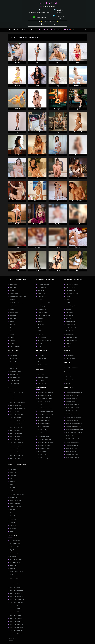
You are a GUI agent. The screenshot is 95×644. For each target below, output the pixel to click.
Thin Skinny (41, 356)
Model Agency (14, 565)
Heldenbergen (42, 306)
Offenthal (69, 343)
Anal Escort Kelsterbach (45, 439)
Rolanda (58, 155)
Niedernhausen (70, 325)
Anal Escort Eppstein (16, 446)
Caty (58, 132)
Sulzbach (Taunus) (15, 506)
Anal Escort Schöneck (16, 593)
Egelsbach (13, 334)
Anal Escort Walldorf (16, 618)
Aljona (58, 247)
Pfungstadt (13, 469)
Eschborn (13, 343)
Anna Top (58, 178)
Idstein (40, 322)
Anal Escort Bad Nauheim (17, 408)
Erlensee (12, 340)
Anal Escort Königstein (45, 445)
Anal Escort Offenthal (72, 445)
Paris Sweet (58, 201)
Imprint (68, 383)
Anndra (17, 63)
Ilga (17, 132)
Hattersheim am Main (44, 303)
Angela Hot (37, 155)
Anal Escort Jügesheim (45, 430)
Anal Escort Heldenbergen (46, 411)
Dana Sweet (78, 132)
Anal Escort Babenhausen (17, 402)
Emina (58, 270)
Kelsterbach (41, 334)
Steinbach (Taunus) (15, 500)
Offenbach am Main (72, 340)
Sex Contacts (14, 575)
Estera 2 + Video (78, 201)
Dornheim (13, 325)
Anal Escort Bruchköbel (17, 424)
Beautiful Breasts (43, 377)
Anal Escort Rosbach (16, 584)
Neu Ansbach (70, 312)
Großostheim (42, 297)
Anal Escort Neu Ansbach (73, 414)
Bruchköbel (13, 315)
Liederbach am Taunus (73, 294)
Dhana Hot (37, 132)
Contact (68, 377)
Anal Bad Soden (14, 411)
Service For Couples (16, 371)
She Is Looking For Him (17, 572)
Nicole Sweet (17, 201)
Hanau (40, 300)
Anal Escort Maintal (72, 398)
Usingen (12, 510)
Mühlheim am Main (72, 306)
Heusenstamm (42, 309)
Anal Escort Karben (44, 433)
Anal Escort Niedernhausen (74, 426)
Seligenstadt (13, 497)
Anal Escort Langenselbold (74, 392)
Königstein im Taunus (44, 340)
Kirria (58, 63)
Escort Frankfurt (47, 3)
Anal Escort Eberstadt (16, 439)
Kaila (37, 270)
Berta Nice (78, 86)
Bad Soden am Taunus (16, 303)
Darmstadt (13, 318)
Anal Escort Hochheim (44, 417)
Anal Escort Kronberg (44, 455)
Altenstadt (13, 287)
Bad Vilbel (13, 306)
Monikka (17, 86)
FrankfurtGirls (58, 16)
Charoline (37, 201)
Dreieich (12, 328)
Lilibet (37, 86)
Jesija (58, 86)
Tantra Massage (14, 381)
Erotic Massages (15, 384)
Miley (37, 178)
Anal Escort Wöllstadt (16, 634)
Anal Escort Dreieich (16, 436)
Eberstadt (13, 331)
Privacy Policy (70, 380)
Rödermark (13, 475)
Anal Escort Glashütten (45, 396)
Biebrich (12, 309)
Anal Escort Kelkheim (44, 436)
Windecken (13, 525)
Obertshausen (70, 334)
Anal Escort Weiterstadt (17, 621)
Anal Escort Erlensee (16, 449)
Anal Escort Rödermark (73, 458)
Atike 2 (78, 224)
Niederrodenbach (71, 328)
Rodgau (12, 478)
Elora (78, 270)
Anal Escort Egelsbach (16, 443)
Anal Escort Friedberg (16, 458)
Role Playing (13, 368)
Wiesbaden (13, 522)
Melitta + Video (37, 224)
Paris (17, 247)
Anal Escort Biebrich (16, 418)
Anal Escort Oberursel (72, 439)
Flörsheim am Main (15, 346)
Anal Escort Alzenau (16, 396)
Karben (40, 328)
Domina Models (14, 362)
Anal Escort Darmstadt (16, 427)
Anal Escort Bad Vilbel (16, 414)
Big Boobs (41, 380)
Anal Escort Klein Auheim (45, 442)
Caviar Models (14, 365)
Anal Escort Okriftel (72, 448)
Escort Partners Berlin (72, 368)
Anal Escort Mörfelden (72, 405)
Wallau (12, 513)
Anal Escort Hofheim (44, 421)
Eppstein (12, 337)
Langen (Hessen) (71, 287)
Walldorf (12, 516)
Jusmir (78, 63)
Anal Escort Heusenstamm (46, 414)
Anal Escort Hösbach (44, 424)
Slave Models (14, 374)
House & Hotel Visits (16, 559)
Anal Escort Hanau (43, 405)
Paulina (78, 155)
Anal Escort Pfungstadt (73, 451)
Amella (17, 224)
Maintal (68, 297)
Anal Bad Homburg (15, 405)
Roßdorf (12, 485)
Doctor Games (14, 359)
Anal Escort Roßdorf (16, 587)
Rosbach (12, 482)
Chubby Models (43, 365)
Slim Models (42, 362)
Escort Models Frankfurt (17, 30)
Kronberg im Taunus (72, 284)
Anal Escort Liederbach (73, 395)
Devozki (12, 640)
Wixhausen (13, 528)
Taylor (78, 109)
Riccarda (17, 178)
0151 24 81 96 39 (49, 7)
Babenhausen (14, 294)
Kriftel (40, 346)
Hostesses (13, 556)
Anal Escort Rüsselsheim (17, 590)
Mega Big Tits (42, 383)
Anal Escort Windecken (17, 628)
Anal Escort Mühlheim (72, 408)
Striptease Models (15, 377)
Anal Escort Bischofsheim (17, 421)
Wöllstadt (13, 531)
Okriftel (68, 346)
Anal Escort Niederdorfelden (74, 423)
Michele (37, 247)
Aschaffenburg (14, 284)
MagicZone (58, 10)
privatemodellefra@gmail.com (39, 12)
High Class (13, 550)
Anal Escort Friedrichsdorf (46, 392)
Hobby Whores (14, 553)
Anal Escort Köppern (44, 449)
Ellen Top (58, 224)
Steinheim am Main (15, 503)
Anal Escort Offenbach (73, 442)
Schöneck (13, 491)
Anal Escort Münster (72, 411)
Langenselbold (70, 290)
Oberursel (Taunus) (72, 337)
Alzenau (12, 290)
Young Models (70, 356)
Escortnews (13, 638)
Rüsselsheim (14, 488)
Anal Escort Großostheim (45, 402)
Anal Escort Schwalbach (17, 596)
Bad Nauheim (14, 300)
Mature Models (70, 359)
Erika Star (37, 109)
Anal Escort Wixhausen (17, 631)
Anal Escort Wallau (15, 615)
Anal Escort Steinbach (16, 603)
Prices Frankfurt (32, 30)
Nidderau (69, 318)
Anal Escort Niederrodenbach (75, 430)
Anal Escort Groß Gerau (45, 399)
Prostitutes (13, 569)
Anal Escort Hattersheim (45, 408)
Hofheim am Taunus (44, 315)
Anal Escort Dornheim (16, 433)
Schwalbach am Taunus (17, 494)
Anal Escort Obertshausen (74, 436)
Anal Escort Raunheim (72, 454)
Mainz (68, 300)
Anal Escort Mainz (71, 401)
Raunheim (13, 472)
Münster (68, 309)
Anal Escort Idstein (43, 427)
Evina (17, 270)
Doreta (17, 155)
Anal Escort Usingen (16, 612)
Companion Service (16, 544)
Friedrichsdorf (42, 287)
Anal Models (13, 356)
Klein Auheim (42, 337)
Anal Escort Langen (44, 458)
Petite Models (42, 359)
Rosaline (37, 63)
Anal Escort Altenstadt (16, 393)
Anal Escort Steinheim (16, 606)
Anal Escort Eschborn (16, 452)
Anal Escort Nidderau (72, 420)
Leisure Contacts (15, 562)
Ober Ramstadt (70, 331)
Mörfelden (69, 303)
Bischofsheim (14, 312)
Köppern (40, 343)
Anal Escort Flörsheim (16, 455)
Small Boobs (42, 374)
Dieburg (12, 322)
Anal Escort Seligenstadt (17, 599)
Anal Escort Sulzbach (16, 609)
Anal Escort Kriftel (43, 452)
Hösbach (41, 318)
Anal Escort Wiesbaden (17, 624)
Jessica (78, 178)
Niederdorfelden (71, 322)
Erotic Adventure (15, 547)
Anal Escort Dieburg (16, 430)
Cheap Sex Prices (15, 541)
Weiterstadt (13, 519)
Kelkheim (41, 331)
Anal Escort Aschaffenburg (18, 399)
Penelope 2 (58, 109)
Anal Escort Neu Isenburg (73, 417)
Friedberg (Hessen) (44, 284)
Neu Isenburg (70, 315)
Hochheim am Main (44, 312)
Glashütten (41, 290)
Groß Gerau (41, 294)
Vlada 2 (17, 109)
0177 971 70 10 (39, 18)
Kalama (78, 247)
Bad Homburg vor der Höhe (18, 297)
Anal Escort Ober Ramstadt (74, 433)
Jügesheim (41, 325)
